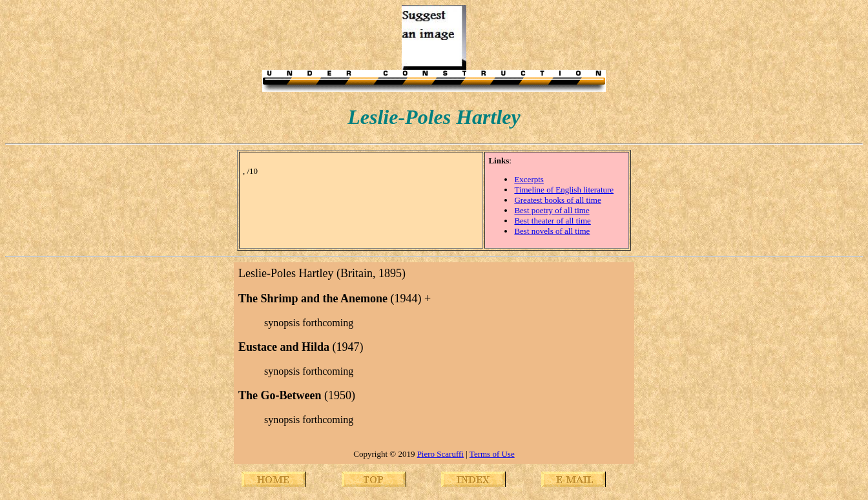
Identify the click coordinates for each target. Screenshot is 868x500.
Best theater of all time (552, 221)
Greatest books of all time (557, 200)
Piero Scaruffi (440, 454)
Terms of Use (492, 454)
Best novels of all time (552, 231)
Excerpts (529, 179)
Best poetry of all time (552, 210)
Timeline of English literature (564, 190)
